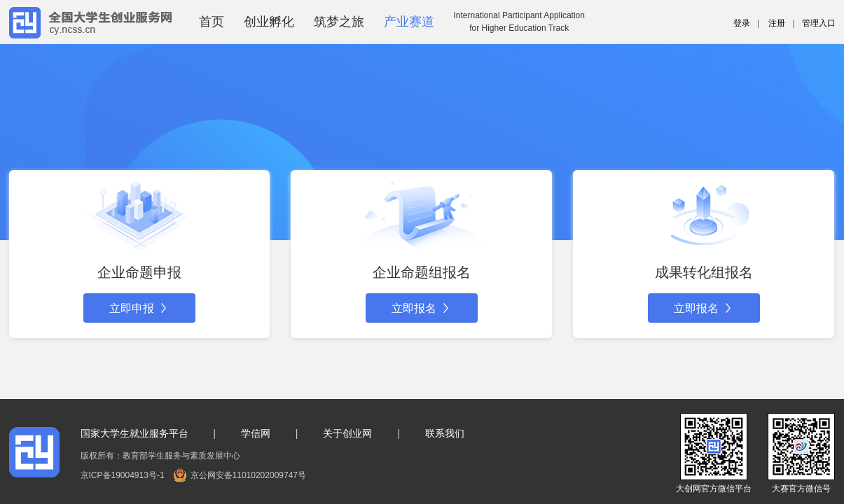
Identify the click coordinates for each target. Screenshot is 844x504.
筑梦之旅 (339, 22)
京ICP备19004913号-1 (123, 475)
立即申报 (139, 308)
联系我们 (445, 433)
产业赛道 (409, 22)
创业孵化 (269, 22)
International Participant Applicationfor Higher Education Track (519, 22)
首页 (212, 22)
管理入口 (819, 23)
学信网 (256, 433)
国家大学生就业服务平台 (134, 433)
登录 (742, 23)
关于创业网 (347, 433)
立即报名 (422, 308)
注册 (777, 23)
